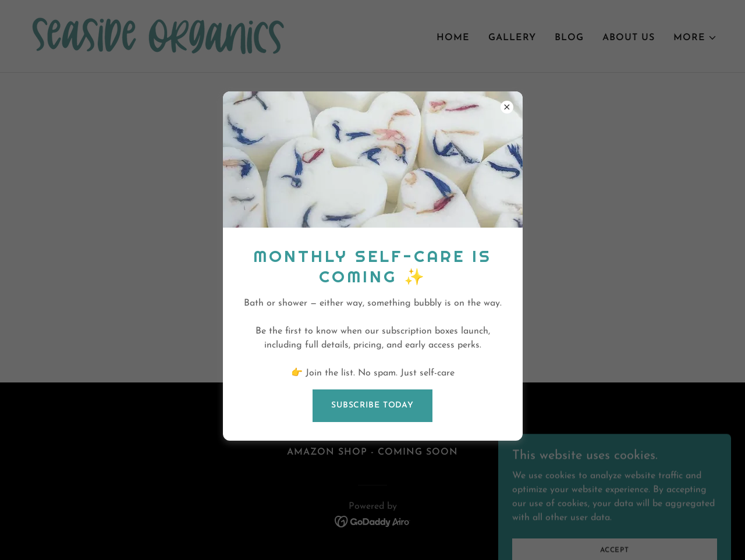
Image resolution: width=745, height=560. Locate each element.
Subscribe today (372, 405)
